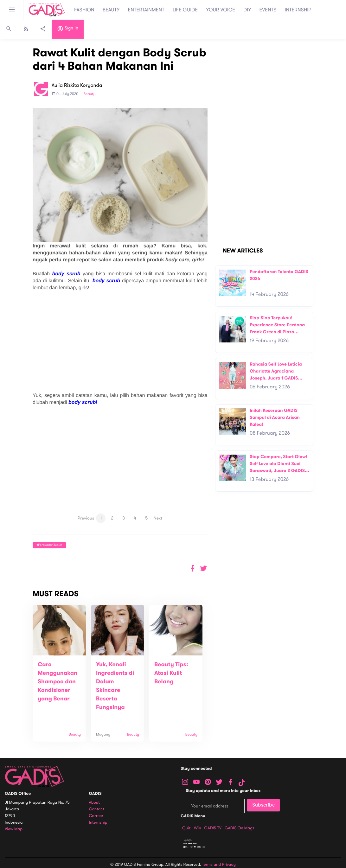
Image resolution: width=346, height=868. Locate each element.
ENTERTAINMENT (146, 10)
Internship (98, 823)
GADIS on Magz (240, 828)
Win (198, 828)
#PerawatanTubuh (49, 545)
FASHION (84, 10)
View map (14, 829)
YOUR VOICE (221, 10)
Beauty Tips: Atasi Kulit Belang (171, 673)
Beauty (89, 94)
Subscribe (263, 805)
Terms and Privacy (219, 865)
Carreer (96, 816)
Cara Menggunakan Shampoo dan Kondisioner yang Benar (58, 682)
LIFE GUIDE (185, 10)
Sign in (68, 29)
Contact (97, 809)
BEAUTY (111, 10)
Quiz (186, 828)
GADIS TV (213, 828)
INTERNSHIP (298, 10)
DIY (247, 10)
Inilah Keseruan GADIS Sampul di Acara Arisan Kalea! (275, 417)
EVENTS (268, 10)
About (94, 803)
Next (158, 518)
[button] (204, 568)
